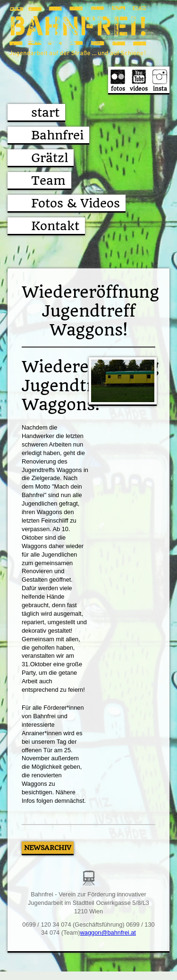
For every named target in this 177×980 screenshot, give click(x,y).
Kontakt (55, 226)
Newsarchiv (48, 848)
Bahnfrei (57, 135)
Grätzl (50, 158)
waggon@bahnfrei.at (108, 933)
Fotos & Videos (76, 203)
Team (48, 181)
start (45, 112)
